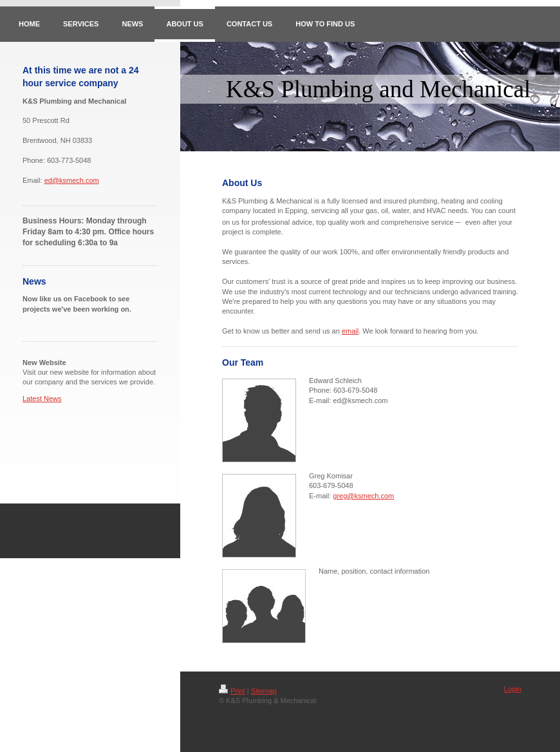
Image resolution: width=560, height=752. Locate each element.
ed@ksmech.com (72, 180)
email (350, 331)
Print (232, 691)
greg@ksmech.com (363, 496)
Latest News (42, 399)
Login (513, 689)
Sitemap (264, 691)
